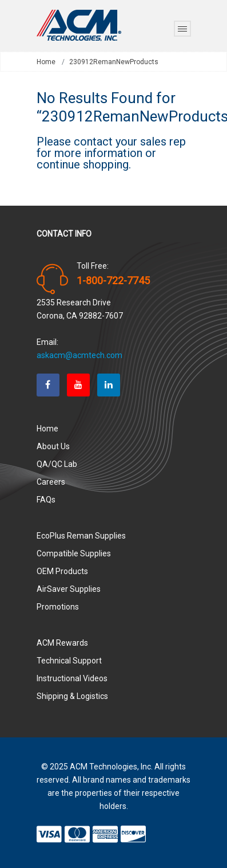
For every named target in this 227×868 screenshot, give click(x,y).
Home (46, 62)
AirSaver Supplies (69, 589)
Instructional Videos (72, 678)
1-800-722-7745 (113, 281)
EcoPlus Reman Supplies (81, 536)
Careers (51, 482)
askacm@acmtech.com (79, 355)
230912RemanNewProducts (114, 62)
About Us (53, 446)
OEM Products (62, 571)
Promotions (58, 607)
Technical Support (69, 661)
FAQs (46, 500)
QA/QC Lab (57, 464)
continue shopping (83, 164)
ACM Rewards (62, 643)
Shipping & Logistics (72, 696)
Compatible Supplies (74, 553)
